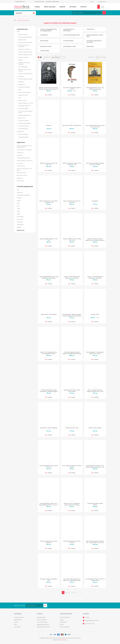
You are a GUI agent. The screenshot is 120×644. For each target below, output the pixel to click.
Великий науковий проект (25, 52)
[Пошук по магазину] (87, 13)
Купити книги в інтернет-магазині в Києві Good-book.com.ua (65, 638)
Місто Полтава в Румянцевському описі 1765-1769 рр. (95, 164)
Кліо (18, 190)
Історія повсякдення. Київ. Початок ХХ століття (49, 466)
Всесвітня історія (46, 46)
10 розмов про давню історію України (95, 504)
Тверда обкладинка (23, 137)
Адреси (62, 620)
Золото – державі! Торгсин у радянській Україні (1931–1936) (95, 391)
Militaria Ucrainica (23, 34)
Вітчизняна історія (70, 46)
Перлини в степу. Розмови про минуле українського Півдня (72, 504)
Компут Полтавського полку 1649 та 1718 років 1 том (49, 202)
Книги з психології (42, 620)
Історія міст (44, 35)
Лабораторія (20, 225)
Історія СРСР (90, 29)
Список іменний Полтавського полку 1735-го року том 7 (95, 126)
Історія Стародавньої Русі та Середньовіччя (49, 30)
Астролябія (20, 222)
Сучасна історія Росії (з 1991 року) (94, 41)
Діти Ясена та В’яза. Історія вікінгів (72, 125)
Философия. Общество (24, 106)
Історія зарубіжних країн (71, 35)
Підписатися (45, 605)
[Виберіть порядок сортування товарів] (58, 57)
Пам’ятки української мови (25, 79)
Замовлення (63, 622)
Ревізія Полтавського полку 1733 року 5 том (49, 164)
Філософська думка (23, 108)
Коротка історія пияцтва (95, 428)
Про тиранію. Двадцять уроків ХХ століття (72, 88)
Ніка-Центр (20, 192)
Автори (16, 622)
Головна (37, 7)
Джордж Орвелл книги (43, 624)
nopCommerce (63, 640)
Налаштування (102, 2)
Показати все (21, 230)
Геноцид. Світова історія (72, 428)
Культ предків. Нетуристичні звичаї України (72, 466)
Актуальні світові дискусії (25, 37)
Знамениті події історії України (24, 70)
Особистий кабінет (65, 617)
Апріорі (19, 200)
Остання (81, 593)
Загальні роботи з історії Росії (95, 36)
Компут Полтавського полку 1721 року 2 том (72, 202)
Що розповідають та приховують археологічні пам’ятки (95, 353)
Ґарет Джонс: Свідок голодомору (49, 428)
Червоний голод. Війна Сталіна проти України (72, 391)
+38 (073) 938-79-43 (20, 2)
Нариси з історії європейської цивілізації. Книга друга (95, 277)
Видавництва (18, 620)
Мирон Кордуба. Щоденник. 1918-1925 (49, 239)
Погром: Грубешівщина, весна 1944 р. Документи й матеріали (49, 277)
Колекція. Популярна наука (26, 74)
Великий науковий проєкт (25, 55)
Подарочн (21, 82)
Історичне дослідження (25, 123)
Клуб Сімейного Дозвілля (23, 195)
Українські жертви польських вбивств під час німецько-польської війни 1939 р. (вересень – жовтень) (95, 240)
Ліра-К (19, 211)
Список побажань (65, 627)
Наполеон (49, 125)
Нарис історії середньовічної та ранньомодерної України (49, 353)
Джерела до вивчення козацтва (24, 63)
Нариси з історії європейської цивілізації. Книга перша (72, 277)
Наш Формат (20, 217)
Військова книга (41, 617)
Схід (19, 98)
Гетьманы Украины (23, 57)
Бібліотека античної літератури (24, 46)
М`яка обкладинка (23, 134)
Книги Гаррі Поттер (42, 622)
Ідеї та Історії (22, 118)
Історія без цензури (24, 126)
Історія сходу (45, 51)
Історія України (68, 41)
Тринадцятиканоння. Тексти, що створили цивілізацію (95, 88)
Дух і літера (20, 219)
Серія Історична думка (24, 92)
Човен (18, 209)
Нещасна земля (95, 314)
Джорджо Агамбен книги (44, 627)
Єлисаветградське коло (24, 115)
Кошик (62, 624)
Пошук (104, 13)
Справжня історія (23, 95)
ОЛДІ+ (18, 214)
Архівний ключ (22, 40)
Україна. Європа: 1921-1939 (26, 103)
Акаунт (92, 2)
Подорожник (22, 84)
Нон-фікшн (21, 76)
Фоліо (18, 203)
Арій (18, 206)
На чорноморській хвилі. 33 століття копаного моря (95, 580)
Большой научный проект (25, 42)
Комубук (19, 227)
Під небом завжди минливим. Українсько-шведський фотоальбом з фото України (72, 354)
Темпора (19, 198)
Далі (78, 593)
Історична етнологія (24, 121)
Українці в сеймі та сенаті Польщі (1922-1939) (72, 239)
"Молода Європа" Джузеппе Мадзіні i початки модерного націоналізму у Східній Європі (72, 316)
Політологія (44, 41)
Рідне (20, 90)
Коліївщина (95, 201)
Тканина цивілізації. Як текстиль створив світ (49, 542)
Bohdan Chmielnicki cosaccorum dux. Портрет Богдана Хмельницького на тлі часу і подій (49, 89)
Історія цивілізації (23, 129)
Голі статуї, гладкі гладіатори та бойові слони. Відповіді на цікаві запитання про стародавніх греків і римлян (72, 581)
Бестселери (73, 7)
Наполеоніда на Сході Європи (49, 314)
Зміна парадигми (23, 67)
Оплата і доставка (50, 7)
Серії (15, 624)
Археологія (90, 46)
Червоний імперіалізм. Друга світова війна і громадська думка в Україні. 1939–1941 (49, 391)
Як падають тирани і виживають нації (49, 580)
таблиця (38, 57)
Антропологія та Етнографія (69, 30)
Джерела (21, 60)
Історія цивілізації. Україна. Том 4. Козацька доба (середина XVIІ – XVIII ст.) (95, 467)
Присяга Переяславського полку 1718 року (72, 542)
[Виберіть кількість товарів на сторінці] (98, 57)
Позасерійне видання (24, 87)
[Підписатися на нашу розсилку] (34, 605)
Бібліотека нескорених (24, 49)
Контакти (83, 7)
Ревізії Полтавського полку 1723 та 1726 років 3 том (72, 164)
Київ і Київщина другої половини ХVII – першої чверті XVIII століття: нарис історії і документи (95, 543)
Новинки (62, 7)
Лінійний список (41, 57)
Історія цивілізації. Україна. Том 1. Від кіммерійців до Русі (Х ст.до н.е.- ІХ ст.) (49, 505)
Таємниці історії (23, 100)
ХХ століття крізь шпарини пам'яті (25, 112)
